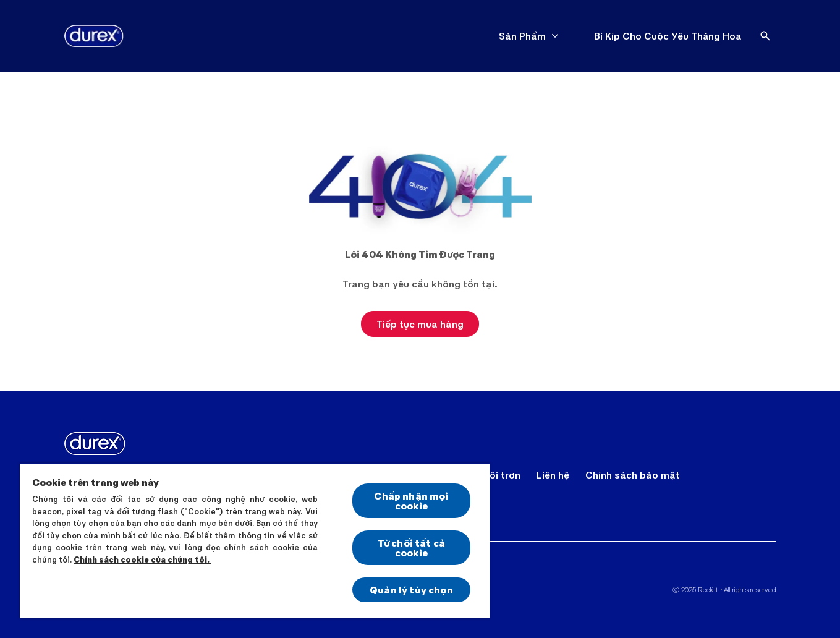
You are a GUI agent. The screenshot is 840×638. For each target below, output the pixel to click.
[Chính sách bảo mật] (633, 475)
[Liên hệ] (553, 475)
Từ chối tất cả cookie (411, 547)
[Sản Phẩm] (522, 36)
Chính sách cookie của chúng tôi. (142, 559)
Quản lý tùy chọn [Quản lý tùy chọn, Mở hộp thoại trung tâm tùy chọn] (411, 589)
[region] (255, 541)
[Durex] (94, 36)
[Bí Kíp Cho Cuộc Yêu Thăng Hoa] (668, 36)
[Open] (765, 36)
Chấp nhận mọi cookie (411, 500)
